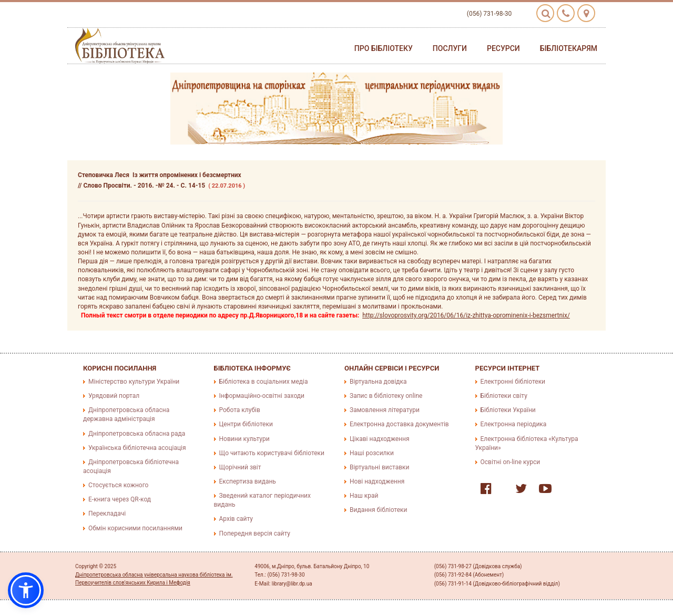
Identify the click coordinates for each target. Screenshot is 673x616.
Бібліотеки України (508, 410)
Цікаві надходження (380, 439)
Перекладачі (107, 514)
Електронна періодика (514, 424)
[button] (26, 590)
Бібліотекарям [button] (569, 48)
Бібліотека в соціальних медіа (264, 382)
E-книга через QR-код (120, 499)
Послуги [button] (450, 48)
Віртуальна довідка (378, 382)
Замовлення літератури (385, 410)
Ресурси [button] (503, 48)
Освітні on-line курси (511, 462)
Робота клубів (240, 410)
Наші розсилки (372, 453)
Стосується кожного (118, 485)
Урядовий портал (114, 396)
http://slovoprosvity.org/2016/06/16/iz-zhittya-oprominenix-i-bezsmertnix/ (466, 315)
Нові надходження (377, 481)
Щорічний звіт (240, 467)
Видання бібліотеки (378, 510)
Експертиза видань (248, 481)
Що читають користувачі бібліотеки (272, 453)
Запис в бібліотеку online (386, 396)
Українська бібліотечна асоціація (137, 448)
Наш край (364, 496)
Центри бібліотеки (246, 424)
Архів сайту (236, 519)
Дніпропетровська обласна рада (137, 434)
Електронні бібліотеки (513, 382)
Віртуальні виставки (379, 467)
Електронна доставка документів (399, 424)
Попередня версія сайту (255, 533)
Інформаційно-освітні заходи (262, 396)
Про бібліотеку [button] (384, 48)
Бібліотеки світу (504, 396)
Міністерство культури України (134, 382)
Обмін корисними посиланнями (135, 528)
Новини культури (244, 439)
